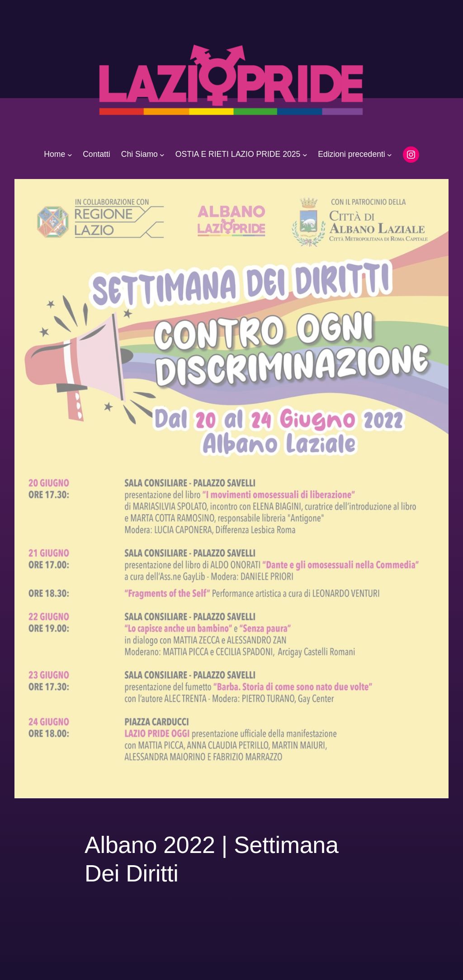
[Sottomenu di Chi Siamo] (162, 154)
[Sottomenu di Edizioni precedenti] (390, 154)
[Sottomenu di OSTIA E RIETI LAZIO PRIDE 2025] (305, 154)
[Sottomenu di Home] (70, 154)
